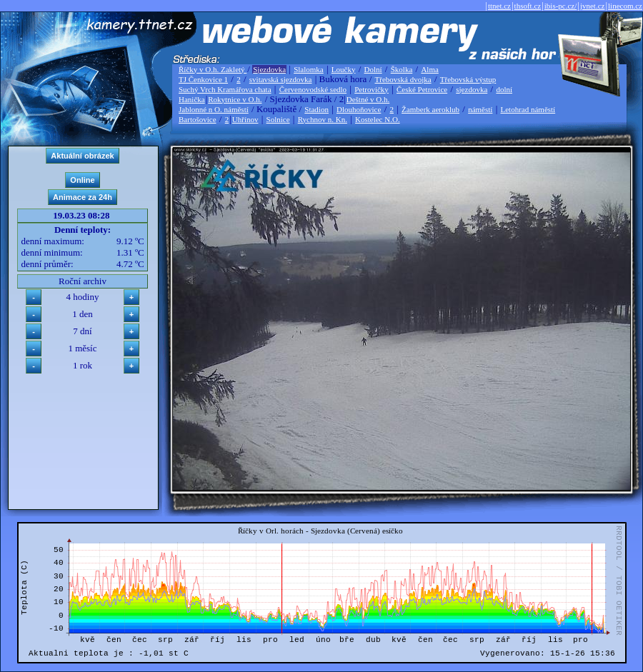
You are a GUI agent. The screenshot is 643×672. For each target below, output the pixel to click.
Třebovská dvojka (403, 79)
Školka (402, 69)
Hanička (192, 99)
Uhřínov (245, 119)
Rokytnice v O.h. (235, 99)
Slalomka (309, 69)
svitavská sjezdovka (281, 79)
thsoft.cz (528, 6)
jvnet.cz (593, 6)
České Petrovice (422, 89)
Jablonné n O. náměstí (214, 109)
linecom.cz (625, 6)
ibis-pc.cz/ (561, 6)
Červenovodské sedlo (313, 89)
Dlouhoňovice (359, 109)
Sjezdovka (269, 69)
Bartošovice (198, 119)
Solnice (278, 119)
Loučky (344, 69)
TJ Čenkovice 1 (203, 79)
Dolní (373, 69)
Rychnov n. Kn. (323, 119)
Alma (429, 69)
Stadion (316, 109)
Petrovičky (372, 89)
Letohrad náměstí (528, 109)
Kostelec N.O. (378, 119)
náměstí (480, 109)
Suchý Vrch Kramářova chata (225, 89)
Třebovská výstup (468, 79)
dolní (504, 89)
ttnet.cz (499, 6)
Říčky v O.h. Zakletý (213, 69)
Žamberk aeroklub (430, 109)
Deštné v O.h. (368, 99)
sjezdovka (472, 89)
